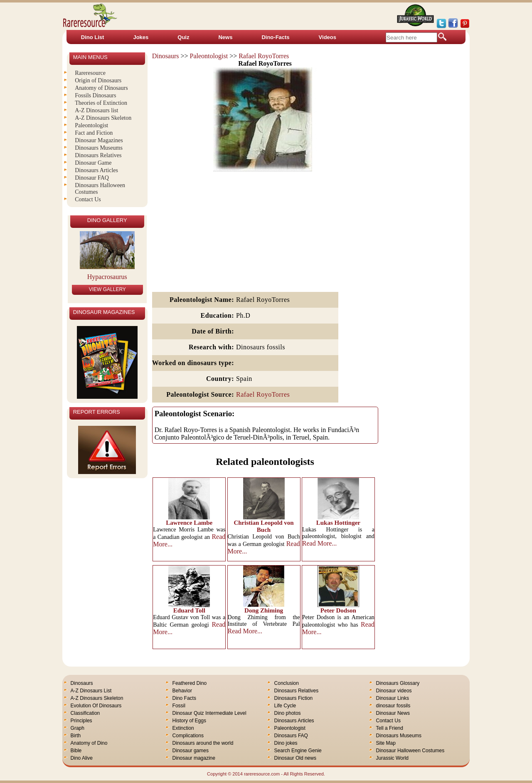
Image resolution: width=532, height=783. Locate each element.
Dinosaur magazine (194, 758)
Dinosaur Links (393, 698)
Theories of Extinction (101, 103)
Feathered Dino (190, 683)
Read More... (320, 543)
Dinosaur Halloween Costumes (410, 751)
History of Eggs (189, 721)
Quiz (183, 37)
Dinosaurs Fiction (294, 698)
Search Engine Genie (298, 751)
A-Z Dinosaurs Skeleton (103, 118)
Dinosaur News (393, 713)
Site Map (386, 743)
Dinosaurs (166, 56)
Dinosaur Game (93, 163)
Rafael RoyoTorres (264, 56)
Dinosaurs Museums (99, 148)
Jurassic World (392, 758)
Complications (188, 736)
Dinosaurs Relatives (98, 155)
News (225, 37)
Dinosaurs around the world (203, 743)
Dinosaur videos (394, 691)
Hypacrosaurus (107, 277)
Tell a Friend (390, 728)
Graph (78, 728)
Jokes (141, 37)
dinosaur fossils (393, 706)
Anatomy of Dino (89, 743)
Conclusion (287, 683)
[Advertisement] (265, 232)
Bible (76, 751)
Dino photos (288, 713)
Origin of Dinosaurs (98, 80)
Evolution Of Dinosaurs (96, 706)
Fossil (179, 706)
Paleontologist (209, 56)
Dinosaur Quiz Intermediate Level (209, 713)
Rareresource (90, 73)
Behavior (182, 691)
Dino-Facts (275, 37)
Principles (81, 721)
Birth (76, 736)
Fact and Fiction (94, 133)
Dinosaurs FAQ (291, 736)
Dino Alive (82, 758)
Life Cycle (285, 706)
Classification (85, 713)
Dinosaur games (191, 751)
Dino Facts (184, 698)
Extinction (183, 728)
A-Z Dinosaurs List (91, 691)
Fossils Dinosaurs (95, 95)
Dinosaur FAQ (92, 178)
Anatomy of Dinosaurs (101, 88)
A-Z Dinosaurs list (96, 110)
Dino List (93, 37)
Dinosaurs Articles (96, 170)
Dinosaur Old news (295, 758)
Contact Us (88, 199)
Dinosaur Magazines (99, 140)
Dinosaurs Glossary (398, 683)
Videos (328, 37)
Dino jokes (286, 743)
